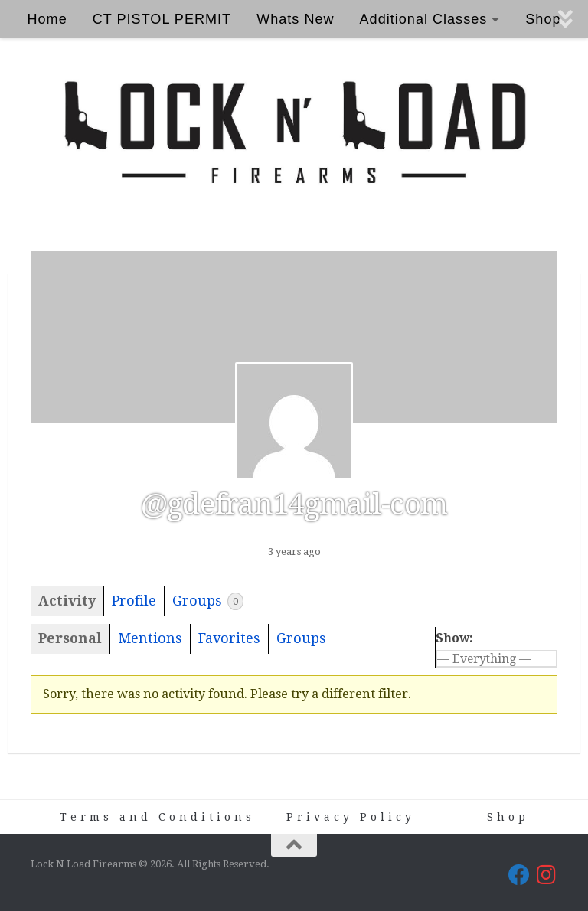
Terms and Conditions (157, 817)
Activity (67, 601)
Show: (454, 638)
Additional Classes (424, 19)
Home (47, 19)
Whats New (295, 19)
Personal (70, 638)
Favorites (229, 638)
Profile (134, 601)
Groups (208, 601)
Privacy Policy (351, 817)
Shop (508, 817)
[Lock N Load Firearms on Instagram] (547, 875)
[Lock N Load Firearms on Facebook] (519, 875)
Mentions (150, 638)
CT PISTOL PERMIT (162, 19)
